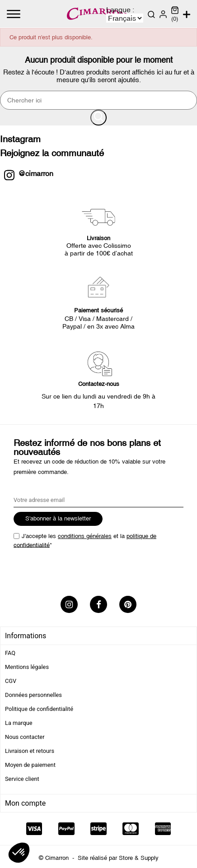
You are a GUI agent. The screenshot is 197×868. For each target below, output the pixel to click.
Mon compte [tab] (25, 803)
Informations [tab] (26, 636)
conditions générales (85, 536)
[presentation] (82, 569)
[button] (19, 853)
